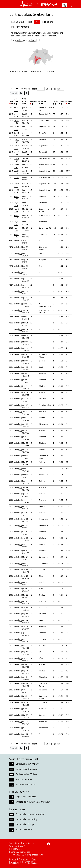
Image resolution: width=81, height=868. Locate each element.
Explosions (48, 22)
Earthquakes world (24, 830)
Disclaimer (24, 859)
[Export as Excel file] (21, 93)
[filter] (12, 104)
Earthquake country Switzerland (30, 814)
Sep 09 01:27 (16, 160)
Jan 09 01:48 (16, 115)
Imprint (13, 859)
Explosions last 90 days (26, 774)
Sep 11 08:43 (16, 191)
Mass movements (20, 27)
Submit (14, 93)
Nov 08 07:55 (16, 185)
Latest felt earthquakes (26, 769)
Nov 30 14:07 (16, 141)
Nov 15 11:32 (16, 147)
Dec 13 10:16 (16, 122)
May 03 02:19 (16, 236)
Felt (30, 22)
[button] (12, 5)
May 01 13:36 (16, 229)
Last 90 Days (18, 22)
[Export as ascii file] (26, 93)
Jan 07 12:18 (16, 153)
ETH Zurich (33, 862)
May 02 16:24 (16, 217)
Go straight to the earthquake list (26, 40)
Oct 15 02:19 (16, 134)
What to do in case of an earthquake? (33, 802)
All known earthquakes (26, 784)
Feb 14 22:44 (16, 128)
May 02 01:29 (16, 223)
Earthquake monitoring (26, 819)
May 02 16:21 (16, 210)
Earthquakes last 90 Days (27, 764)
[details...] (18, 241)
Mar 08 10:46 (16, 166)
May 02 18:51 (16, 204)
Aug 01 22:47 (16, 172)
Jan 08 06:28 (16, 179)
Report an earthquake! (26, 797)
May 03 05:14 (16, 198)
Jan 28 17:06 (16, 109)
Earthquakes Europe (25, 824)
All (37, 22)
